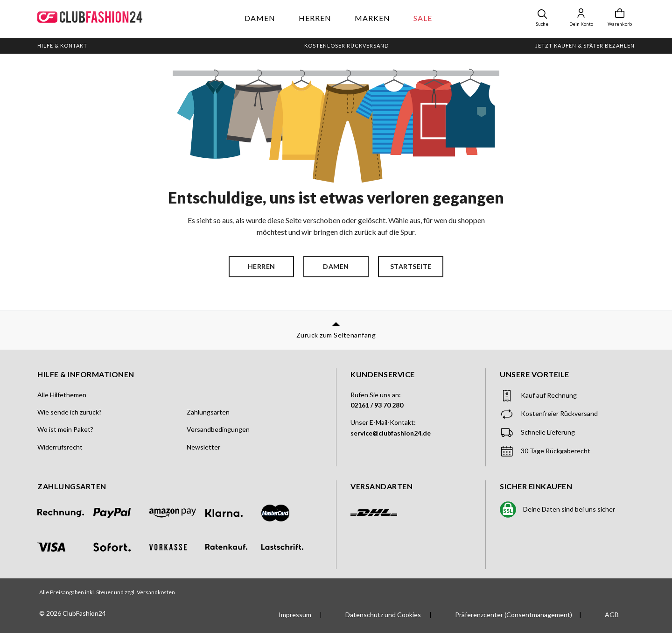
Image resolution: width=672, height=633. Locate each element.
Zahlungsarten (208, 412)
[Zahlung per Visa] (65, 547)
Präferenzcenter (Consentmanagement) (514, 615)
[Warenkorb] (620, 18)
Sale (423, 18)
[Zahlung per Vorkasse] (177, 547)
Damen (260, 18)
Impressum (296, 615)
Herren (315, 18)
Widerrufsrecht (60, 447)
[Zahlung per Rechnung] (65, 513)
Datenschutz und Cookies (384, 615)
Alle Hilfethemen (62, 395)
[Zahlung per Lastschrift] (289, 547)
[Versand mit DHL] (374, 514)
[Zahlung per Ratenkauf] (233, 547)
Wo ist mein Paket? (65, 429)
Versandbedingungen (218, 429)
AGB (612, 615)
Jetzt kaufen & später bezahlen (585, 46)
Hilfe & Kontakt (62, 46)
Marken (372, 18)
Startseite (411, 266)
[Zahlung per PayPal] (121, 513)
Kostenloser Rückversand (346, 46)
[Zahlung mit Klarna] (233, 513)
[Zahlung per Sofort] (121, 547)
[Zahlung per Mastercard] (289, 513)
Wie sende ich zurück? (70, 412)
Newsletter (203, 447)
